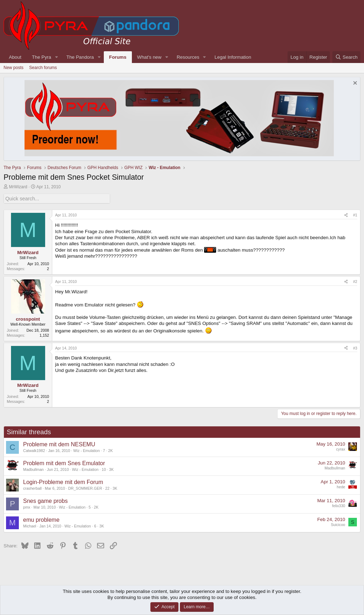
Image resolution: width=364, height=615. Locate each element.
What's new (149, 57)
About (15, 57)
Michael (30, 525)
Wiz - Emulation (87, 450)
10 (104, 469)
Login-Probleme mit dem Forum (63, 482)
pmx (27, 506)
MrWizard (18, 187)
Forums (118, 57)
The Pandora (80, 57)
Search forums (43, 68)
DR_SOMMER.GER (85, 488)
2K (110, 450)
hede (341, 487)
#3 (355, 347)
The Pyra (42, 57)
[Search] (346, 57)
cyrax (341, 449)
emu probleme (41, 519)
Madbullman (33, 469)
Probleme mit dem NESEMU (59, 444)
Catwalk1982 (34, 450)
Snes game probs (45, 501)
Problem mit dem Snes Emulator (64, 463)
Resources (188, 57)
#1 (355, 215)
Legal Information (233, 57)
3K (111, 469)
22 (107, 488)
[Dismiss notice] (354, 84)
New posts (14, 68)
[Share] (346, 215)
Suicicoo (338, 524)
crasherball (32, 488)
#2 (355, 281)
